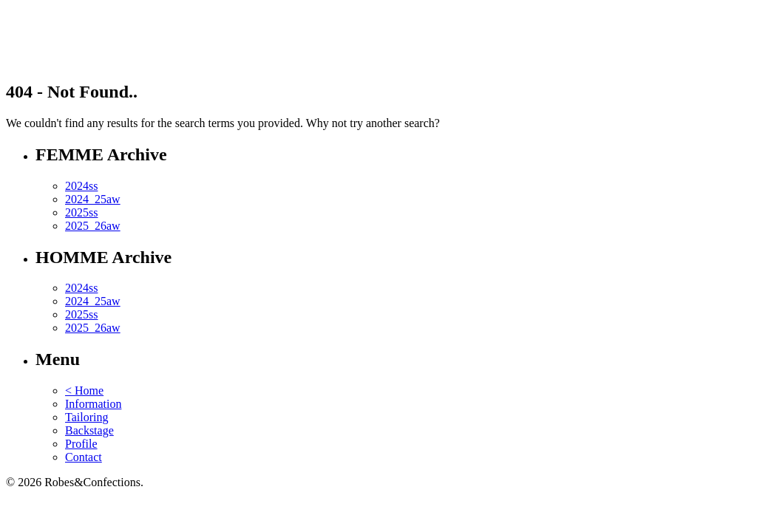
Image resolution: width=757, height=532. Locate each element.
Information (93, 404)
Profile (81, 444)
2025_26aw (93, 226)
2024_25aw (93, 199)
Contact (84, 457)
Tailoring (86, 417)
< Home (84, 391)
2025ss (81, 212)
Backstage (89, 430)
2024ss (81, 186)
